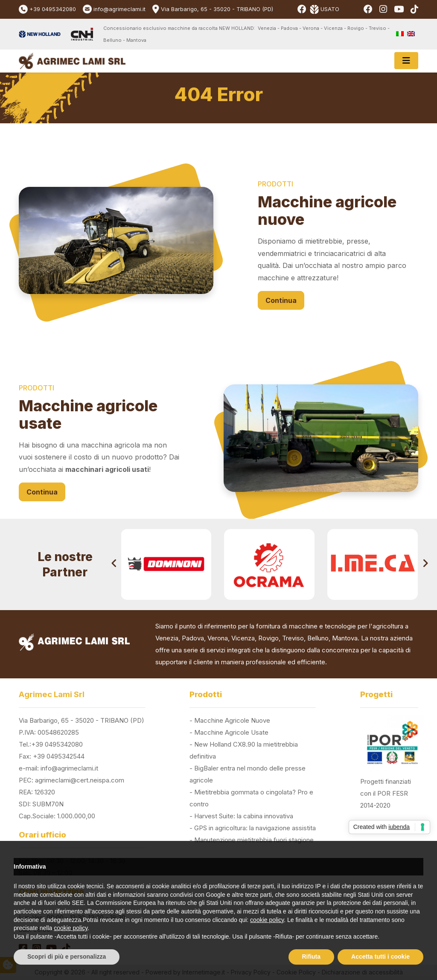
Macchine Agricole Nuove (232, 720)
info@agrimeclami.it (119, 9)
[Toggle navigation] (406, 61)
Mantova (345, 638)
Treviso (293, 638)
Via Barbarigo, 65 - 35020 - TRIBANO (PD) (217, 9)
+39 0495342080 (53, 9)
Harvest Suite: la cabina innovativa (244, 816)
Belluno (318, 638)
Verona (218, 638)
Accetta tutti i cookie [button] (380, 957)
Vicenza (243, 638)
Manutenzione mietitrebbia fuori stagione (254, 840)
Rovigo (268, 638)
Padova (193, 638)
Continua (281, 300)
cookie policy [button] (267, 920)
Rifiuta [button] (312, 957)
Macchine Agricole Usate (231, 732)
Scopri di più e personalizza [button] (67, 957)
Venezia (167, 638)
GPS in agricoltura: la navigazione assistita (255, 828)
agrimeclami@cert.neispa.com (80, 780)
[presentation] (114, 564)
